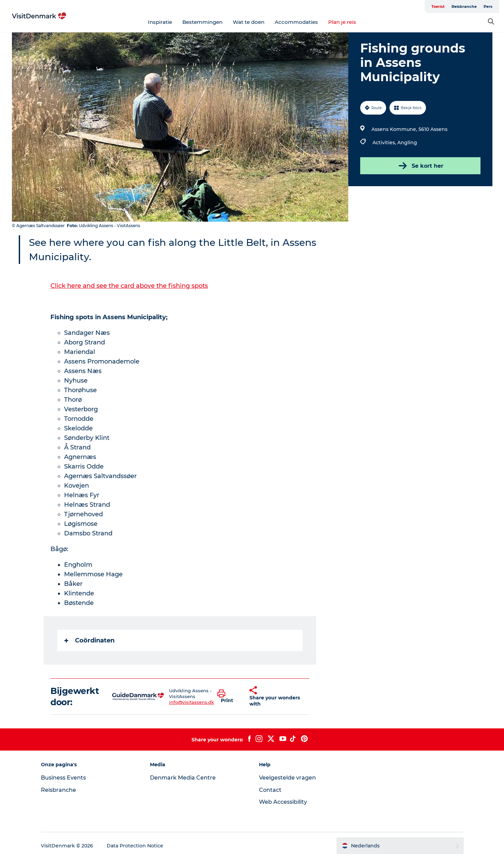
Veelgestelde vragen (287, 778)
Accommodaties (296, 22)
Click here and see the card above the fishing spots (129, 286)
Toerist (438, 6)
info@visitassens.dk (192, 702)
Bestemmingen (202, 22)
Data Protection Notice (135, 846)
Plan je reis (342, 22)
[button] (228, 697)
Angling (407, 143)
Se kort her (420, 166)
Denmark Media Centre (183, 778)
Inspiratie (160, 22)
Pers (488, 6)
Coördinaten (89, 640)
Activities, (385, 143)
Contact (270, 790)
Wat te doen (249, 22)
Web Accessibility (283, 802)
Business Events (63, 778)
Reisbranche (464, 6)
